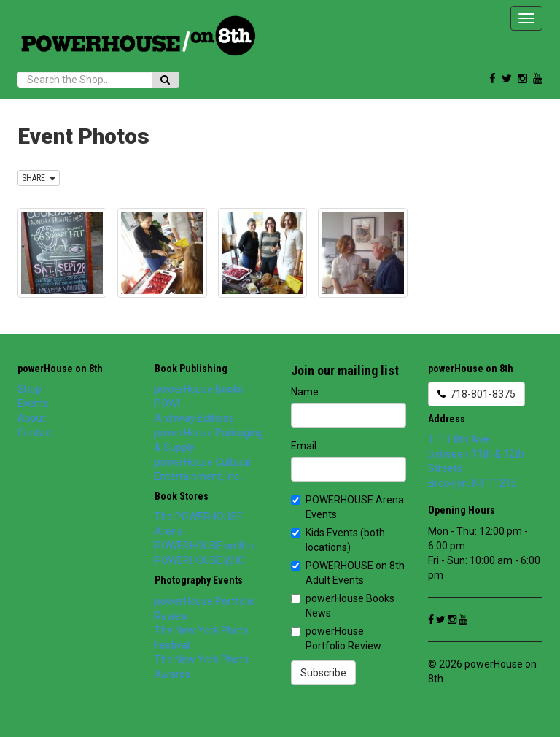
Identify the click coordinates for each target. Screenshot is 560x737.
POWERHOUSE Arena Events (347, 507)
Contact (36, 433)
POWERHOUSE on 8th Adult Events (348, 573)
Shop (30, 389)
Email (304, 446)
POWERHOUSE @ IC (200, 560)
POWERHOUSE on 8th (204, 546)
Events (33, 404)
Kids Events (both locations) (338, 540)
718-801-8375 (477, 394)
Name (305, 392)
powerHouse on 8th (60, 368)
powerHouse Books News (343, 606)
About (32, 418)
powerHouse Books (199, 389)
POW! (167, 404)
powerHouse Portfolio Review (336, 638)
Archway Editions (194, 418)
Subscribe (323, 673)
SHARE (39, 178)
